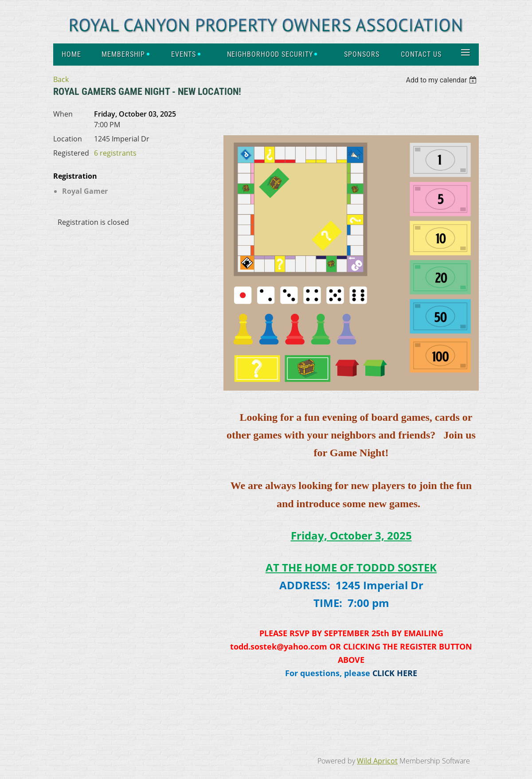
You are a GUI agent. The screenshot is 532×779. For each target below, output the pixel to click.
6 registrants (115, 153)
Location (68, 139)
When (63, 114)
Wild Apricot (377, 761)
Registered (71, 153)
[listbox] (442, 80)
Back (61, 79)
